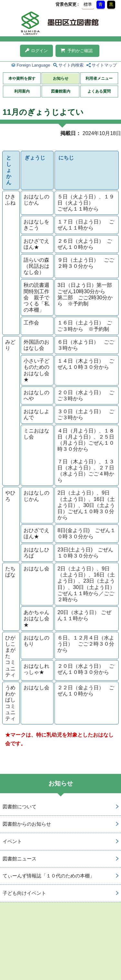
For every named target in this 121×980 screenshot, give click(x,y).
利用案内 (22, 91)
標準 (88, 4)
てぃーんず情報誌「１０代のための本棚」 (49, 876)
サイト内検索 (71, 65)
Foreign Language (33, 65)
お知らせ (61, 78)
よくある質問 (99, 91)
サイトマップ (104, 65)
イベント (12, 841)
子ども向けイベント (24, 893)
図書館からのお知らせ (27, 824)
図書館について (20, 807)
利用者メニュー (99, 78)
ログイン (36, 51)
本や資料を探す (22, 78)
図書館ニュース (20, 859)
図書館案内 (61, 91)
